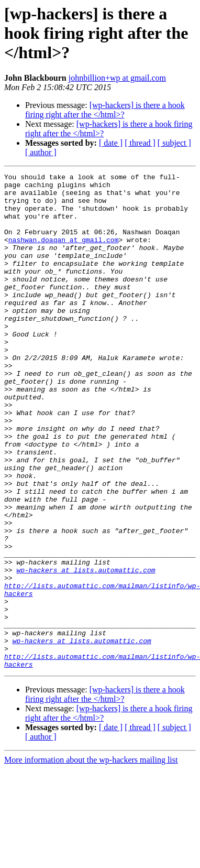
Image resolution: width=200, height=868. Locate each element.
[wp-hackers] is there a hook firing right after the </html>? (105, 110)
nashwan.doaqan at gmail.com (64, 254)
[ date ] (111, 143)
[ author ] (41, 152)
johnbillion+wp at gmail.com (117, 78)
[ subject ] (174, 143)
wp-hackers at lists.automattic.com (86, 650)
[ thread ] (140, 143)
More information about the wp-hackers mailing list (91, 859)
